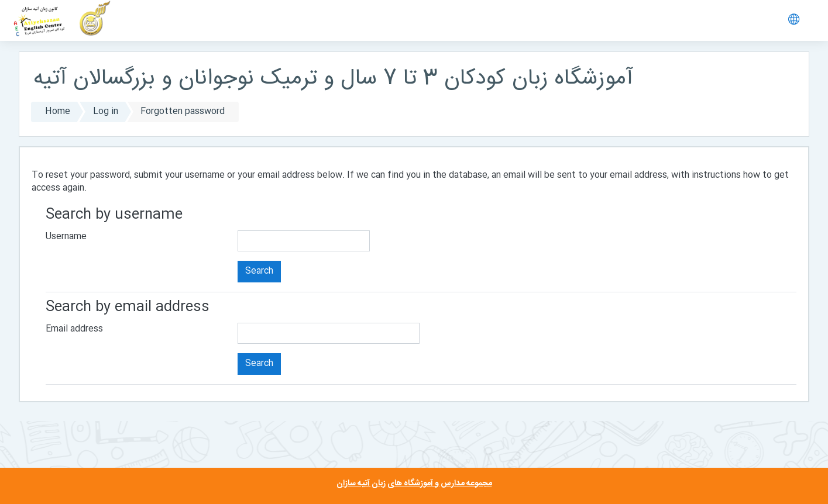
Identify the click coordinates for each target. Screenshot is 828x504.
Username (66, 237)
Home (58, 111)
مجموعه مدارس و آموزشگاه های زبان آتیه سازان (414, 484)
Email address (74, 329)
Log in (106, 111)
